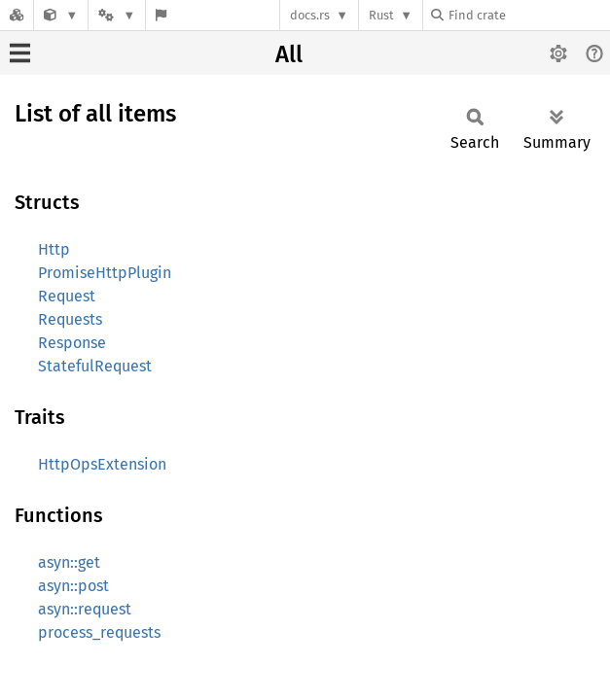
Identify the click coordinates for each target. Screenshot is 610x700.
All (289, 54)
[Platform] (117, 15)
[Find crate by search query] (528, 15)
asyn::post (73, 586)
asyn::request (85, 609)
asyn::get (69, 562)
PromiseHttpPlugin (105, 273)
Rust (381, 15)
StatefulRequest (95, 366)
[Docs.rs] (17, 15)
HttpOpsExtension (102, 464)
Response (72, 343)
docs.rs (310, 15)
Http (54, 249)
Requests (70, 319)
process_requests (99, 632)
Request (67, 296)
